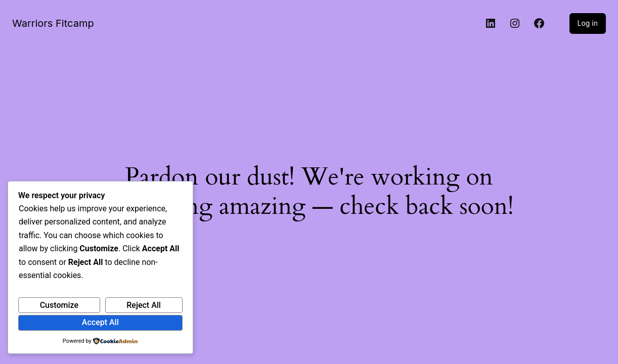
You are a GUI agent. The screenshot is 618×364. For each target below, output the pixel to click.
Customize (59, 305)
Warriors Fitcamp (53, 23)
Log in (588, 23)
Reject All (144, 305)
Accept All (100, 322)
